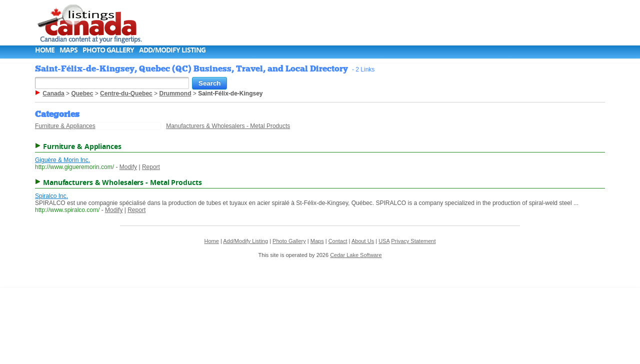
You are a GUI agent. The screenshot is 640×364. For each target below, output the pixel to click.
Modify (128, 167)
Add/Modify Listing (172, 50)
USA (384, 241)
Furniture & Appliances (65, 126)
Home (45, 50)
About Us (363, 241)
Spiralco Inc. (51, 196)
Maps (68, 50)
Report (151, 167)
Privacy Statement (413, 241)
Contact (338, 241)
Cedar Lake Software (356, 255)
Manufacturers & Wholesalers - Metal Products (228, 126)
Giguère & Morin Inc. (62, 160)
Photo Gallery (108, 50)
